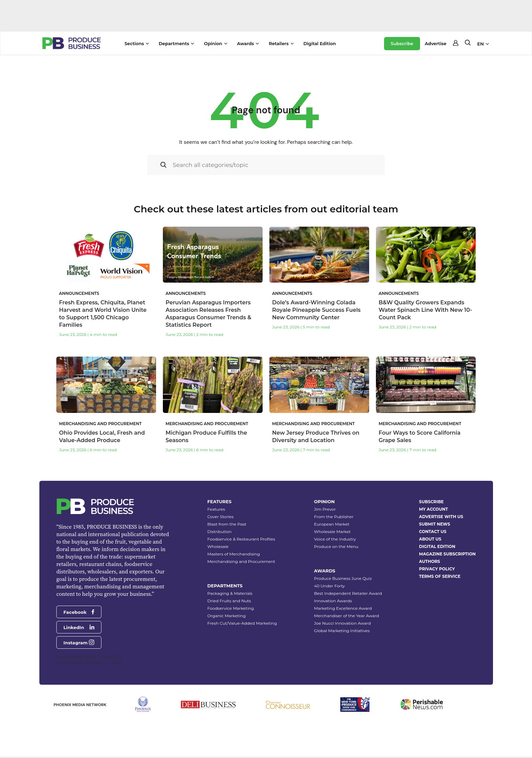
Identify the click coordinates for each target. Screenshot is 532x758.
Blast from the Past (227, 524)
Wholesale (218, 546)
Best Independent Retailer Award (348, 593)
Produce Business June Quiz (343, 578)
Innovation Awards (333, 601)
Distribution (220, 532)
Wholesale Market (332, 532)
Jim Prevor (325, 509)
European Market (332, 524)
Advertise (436, 43)
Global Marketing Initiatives (342, 631)
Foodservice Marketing (231, 608)
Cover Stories (221, 517)
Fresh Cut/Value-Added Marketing (242, 623)
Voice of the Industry (335, 539)
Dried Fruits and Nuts (229, 601)
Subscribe (402, 43)
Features (216, 509)
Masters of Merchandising (234, 554)
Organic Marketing (226, 616)
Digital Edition (320, 43)
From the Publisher (334, 517)
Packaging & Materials (230, 593)
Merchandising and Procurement (241, 561)
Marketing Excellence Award (343, 608)
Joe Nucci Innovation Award (343, 623)
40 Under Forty (330, 586)
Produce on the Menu (336, 546)
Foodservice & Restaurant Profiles (241, 539)
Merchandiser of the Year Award (347, 616)
